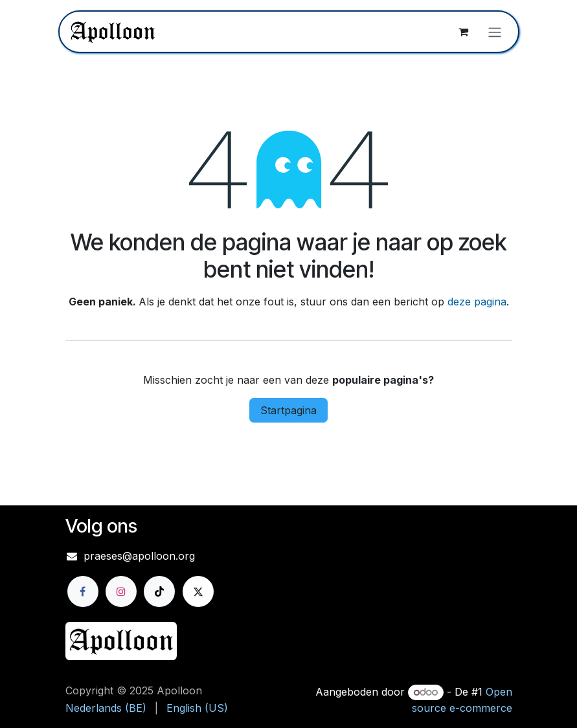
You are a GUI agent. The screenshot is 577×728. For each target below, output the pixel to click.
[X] (198, 591)
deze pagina (477, 302)
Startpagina (288, 410)
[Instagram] (121, 591)
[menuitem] (106, 708)
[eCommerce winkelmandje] (464, 32)
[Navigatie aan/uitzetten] (495, 32)
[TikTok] (159, 591)
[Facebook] (83, 591)
